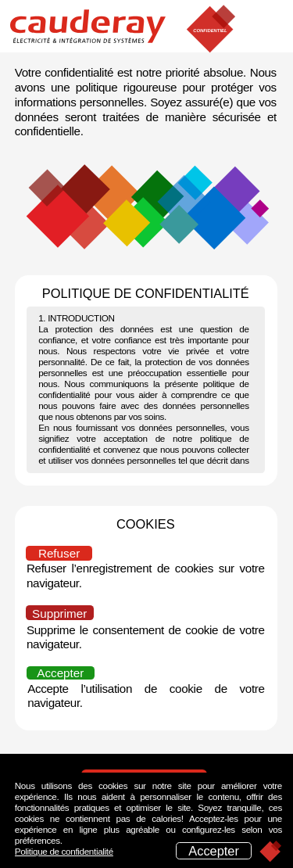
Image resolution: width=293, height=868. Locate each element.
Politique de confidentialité (64, 851)
